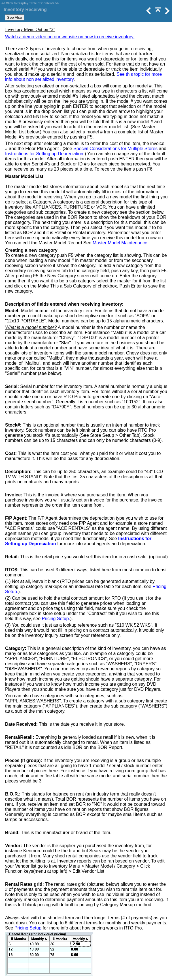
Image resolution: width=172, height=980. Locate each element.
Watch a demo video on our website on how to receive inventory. (70, 37)
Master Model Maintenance (120, 243)
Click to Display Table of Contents (30, 3)
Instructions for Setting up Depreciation (44, 154)
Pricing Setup (55, 619)
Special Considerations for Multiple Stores (115, 149)
